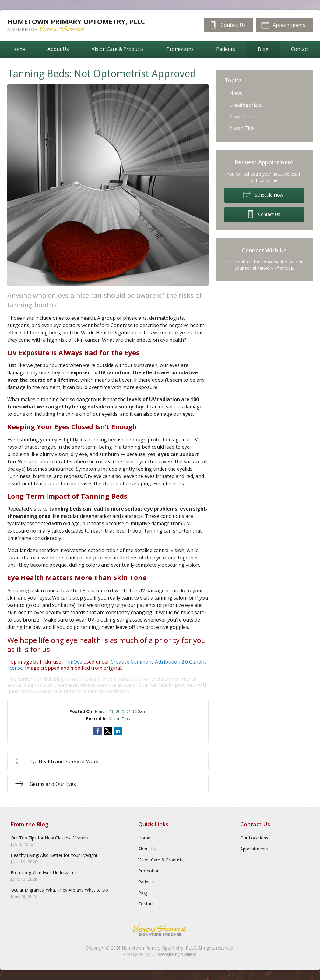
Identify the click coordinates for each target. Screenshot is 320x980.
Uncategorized (246, 105)
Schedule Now (263, 194)
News (236, 93)
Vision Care (242, 116)
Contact (146, 904)
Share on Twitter (108, 731)
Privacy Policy (136, 954)
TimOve (73, 662)
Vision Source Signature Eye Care (160, 929)
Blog (263, 49)
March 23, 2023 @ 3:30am (121, 711)
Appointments (283, 25)
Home (18, 49)
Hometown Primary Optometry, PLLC (159, 948)
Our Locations (254, 838)
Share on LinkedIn (118, 731)
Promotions (180, 49)
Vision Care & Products (118, 49)
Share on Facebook (98, 731)
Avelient (189, 954)
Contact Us (227, 25)
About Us (58, 49)
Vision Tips (120, 719)
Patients (226, 49)
